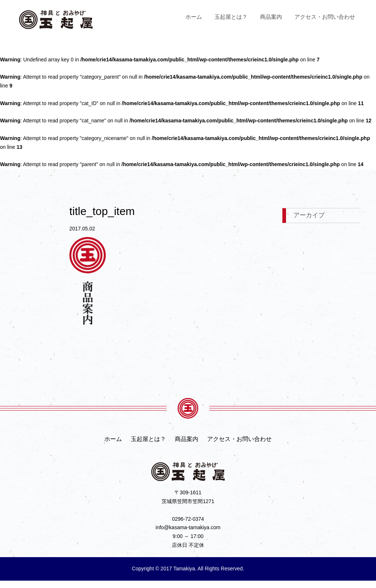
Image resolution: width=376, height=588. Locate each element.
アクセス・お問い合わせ (325, 17)
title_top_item (102, 211)
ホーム (194, 17)
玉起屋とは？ (231, 17)
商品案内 (271, 17)
